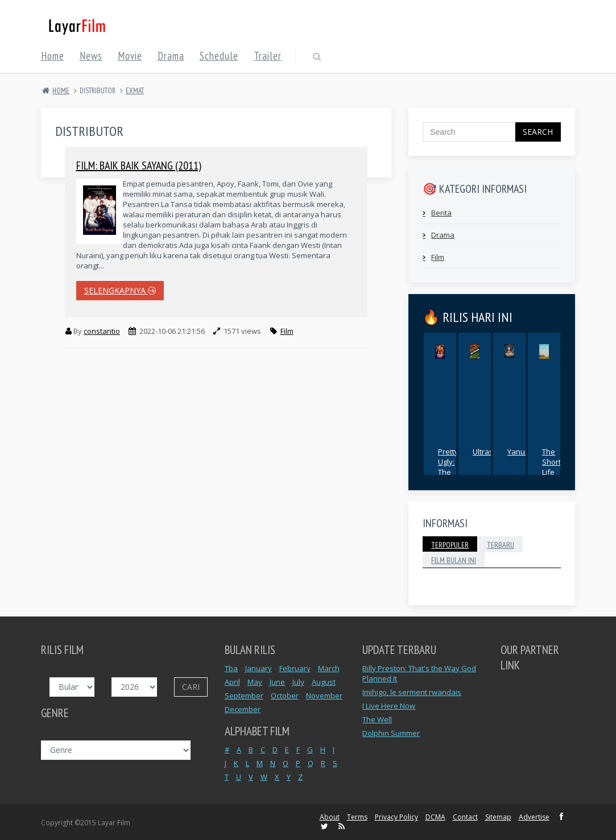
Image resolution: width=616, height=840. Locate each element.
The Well (377, 719)
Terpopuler (450, 545)
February (295, 668)
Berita (441, 213)
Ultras (483, 452)
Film (287, 331)
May (255, 682)
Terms (357, 817)
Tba (231, 668)
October (285, 696)
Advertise (534, 817)
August (324, 682)
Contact (465, 817)
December (243, 709)
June (277, 682)
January (259, 668)
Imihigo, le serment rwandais (412, 692)
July (298, 682)
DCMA (435, 817)
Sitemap (498, 817)
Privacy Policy (396, 817)
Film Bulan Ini (454, 560)
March (329, 668)
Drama (443, 235)
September (244, 696)
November (324, 696)
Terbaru (501, 545)
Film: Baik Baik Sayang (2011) (139, 165)
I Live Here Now (389, 706)
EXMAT (135, 91)
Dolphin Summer (391, 733)
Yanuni (519, 452)
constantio (102, 331)
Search (538, 132)
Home (61, 91)
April (232, 682)
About (330, 817)
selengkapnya (120, 290)
